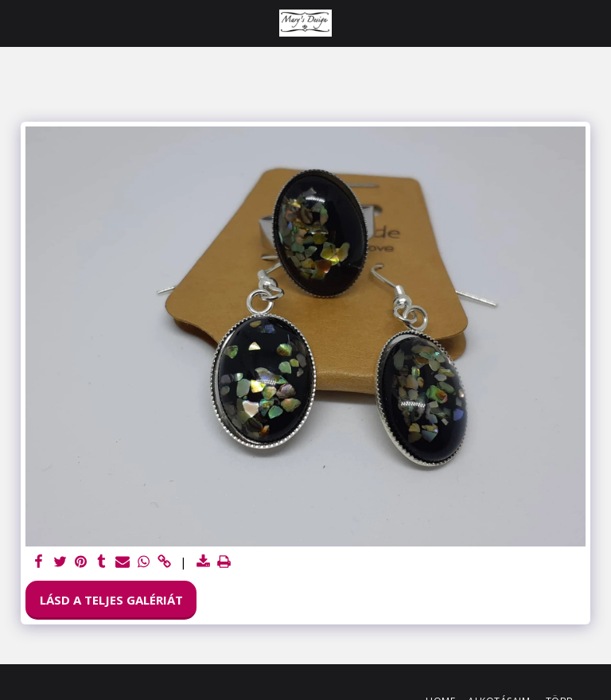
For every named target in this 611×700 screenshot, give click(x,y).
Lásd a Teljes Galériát (111, 600)
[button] (18, 23)
